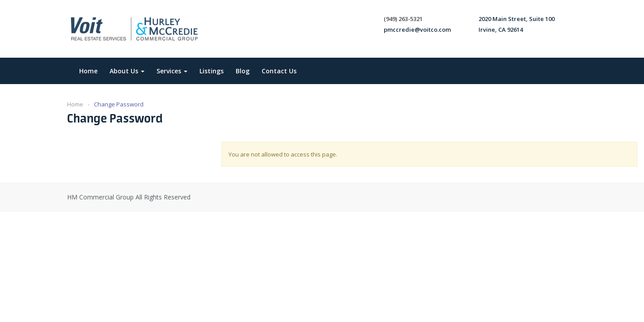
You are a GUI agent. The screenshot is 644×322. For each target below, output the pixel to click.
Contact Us (279, 71)
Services (172, 71)
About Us (127, 71)
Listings (212, 71)
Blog (243, 71)
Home (88, 71)
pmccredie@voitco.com (417, 30)
